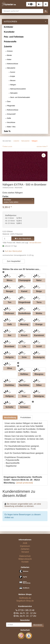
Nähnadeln (14, 93)
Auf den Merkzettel (13, 251)
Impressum (25, 546)
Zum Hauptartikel (14, 261)
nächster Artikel (42, 147)
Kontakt (25, 562)
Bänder (9, 55)
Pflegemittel (11, 106)
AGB (25, 543)
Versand (25, 552)
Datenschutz (25, 556)
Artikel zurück (8, 147)
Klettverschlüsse (12, 64)
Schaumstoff (11, 114)
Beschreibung (10, 417)
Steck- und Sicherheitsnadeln (20, 97)
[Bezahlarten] (25, 581)
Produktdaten (26, 417)
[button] (46, 11)
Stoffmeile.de (25, 598)
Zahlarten (25, 549)
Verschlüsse (11, 122)
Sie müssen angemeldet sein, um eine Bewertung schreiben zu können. (23, 505)
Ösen (9, 102)
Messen (13, 81)
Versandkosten (35, 243)
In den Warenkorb (23, 239)
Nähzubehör (11, 68)
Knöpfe (13, 76)
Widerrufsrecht (25, 559)
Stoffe (9, 118)
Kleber (9, 60)
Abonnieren (38, 625)
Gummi (13, 72)
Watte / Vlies (11, 127)
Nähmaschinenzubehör (18, 89)
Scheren (10, 51)
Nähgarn (13, 85)
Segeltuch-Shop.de (25, 601)
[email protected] (25, 483)
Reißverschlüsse (13, 110)
